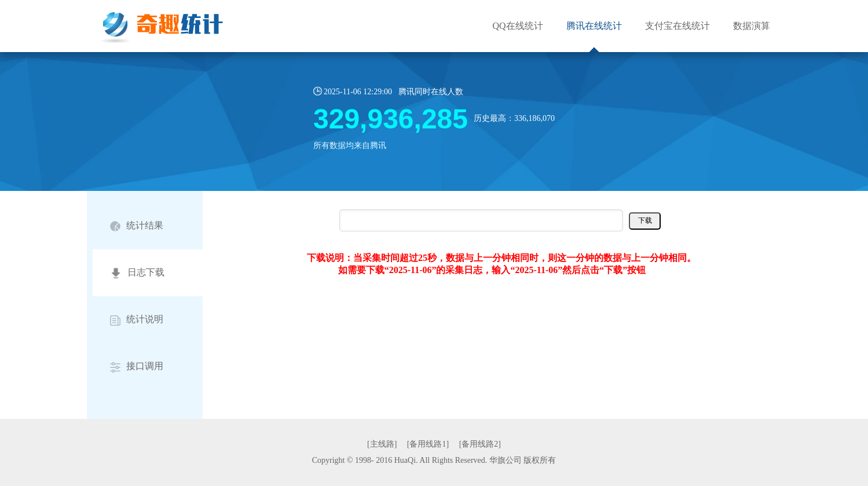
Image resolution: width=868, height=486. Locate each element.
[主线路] (382, 444)
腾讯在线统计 (594, 26)
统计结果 (137, 226)
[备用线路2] (480, 444)
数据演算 (752, 26)
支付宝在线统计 (677, 26)
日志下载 (137, 273)
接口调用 (137, 367)
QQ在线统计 (517, 26)
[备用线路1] (428, 444)
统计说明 (137, 320)
